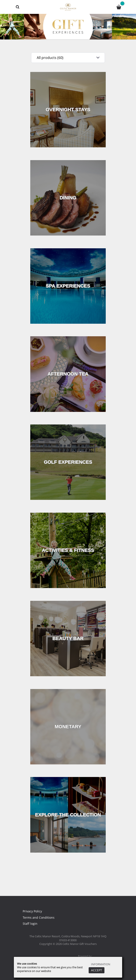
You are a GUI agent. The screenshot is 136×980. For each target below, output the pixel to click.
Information (101, 964)
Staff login (30, 923)
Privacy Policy (33, 911)
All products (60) (49, 58)
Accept (96, 970)
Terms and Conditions (39, 917)
